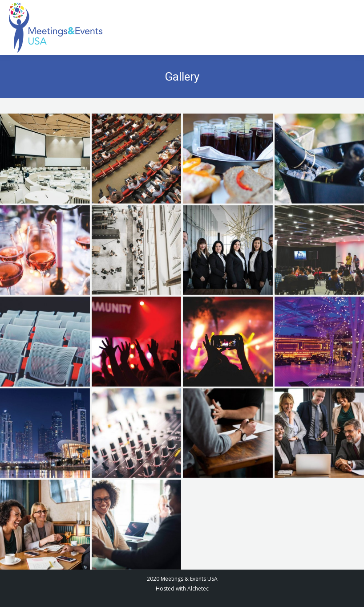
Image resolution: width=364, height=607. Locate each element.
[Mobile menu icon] (346, 28)
